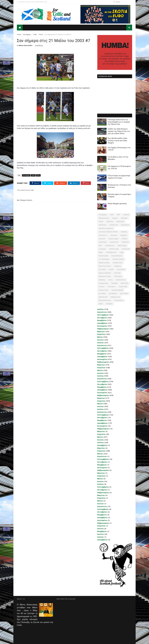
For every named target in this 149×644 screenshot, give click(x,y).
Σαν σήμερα (27, 34)
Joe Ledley (102, 293)
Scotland (126, 215)
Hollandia (114, 283)
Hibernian (110, 221)
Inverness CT (103, 235)
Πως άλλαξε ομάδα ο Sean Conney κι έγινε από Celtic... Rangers (118, 141)
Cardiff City (125, 242)
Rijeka (101, 252)
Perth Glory (118, 276)
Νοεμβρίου (102, 320)
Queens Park (114, 242)
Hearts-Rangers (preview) (117, 204)
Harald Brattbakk (117, 290)
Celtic (35, 34)
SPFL (118, 215)
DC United (102, 269)
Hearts (101, 221)
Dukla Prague (122, 246)
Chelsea (124, 239)
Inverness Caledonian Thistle (108, 232)
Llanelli (111, 269)
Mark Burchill (103, 297)
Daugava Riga (103, 283)
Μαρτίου (101, 332)
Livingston (124, 235)
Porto (41, 34)
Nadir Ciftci (125, 283)
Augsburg (118, 266)
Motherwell (120, 221)
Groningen (102, 249)
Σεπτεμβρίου (103, 315)
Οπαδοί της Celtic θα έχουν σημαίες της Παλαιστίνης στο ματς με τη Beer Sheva (119, 131)
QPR (100, 246)
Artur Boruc (112, 287)
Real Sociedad (103, 256)
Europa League (113, 239)
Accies (111, 280)
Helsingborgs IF (111, 252)
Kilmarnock (102, 225)
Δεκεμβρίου (102, 323)
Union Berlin (121, 269)
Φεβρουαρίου (103, 329)
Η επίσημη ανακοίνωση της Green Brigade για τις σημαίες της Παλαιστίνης (119, 122)
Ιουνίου (100, 340)
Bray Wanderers (117, 256)
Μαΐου (100, 337)
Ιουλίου (100, 309)
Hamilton (124, 232)
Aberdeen (124, 218)
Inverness (114, 235)
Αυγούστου (102, 312)
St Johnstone (125, 225)
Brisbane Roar (121, 280)
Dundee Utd (114, 225)
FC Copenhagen (104, 259)
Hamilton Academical (106, 228)
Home (19, 34)
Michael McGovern (105, 300)
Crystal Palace (110, 246)
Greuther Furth (118, 263)
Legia (121, 252)
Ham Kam (117, 273)
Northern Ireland (118, 259)
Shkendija (102, 280)
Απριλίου (101, 334)
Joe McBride (113, 293)
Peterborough (114, 249)
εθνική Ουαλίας (104, 263)
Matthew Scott (115, 297)
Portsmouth (126, 249)
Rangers (115, 218)
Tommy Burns (119, 300)
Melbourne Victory (105, 276)
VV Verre (102, 287)
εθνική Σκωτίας (104, 218)
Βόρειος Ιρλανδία (105, 273)
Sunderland (103, 242)
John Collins (124, 293)
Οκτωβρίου (102, 318)
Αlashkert (109, 304)
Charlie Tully (123, 287)
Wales (101, 304)
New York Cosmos (105, 266)
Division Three (104, 290)
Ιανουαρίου (102, 326)
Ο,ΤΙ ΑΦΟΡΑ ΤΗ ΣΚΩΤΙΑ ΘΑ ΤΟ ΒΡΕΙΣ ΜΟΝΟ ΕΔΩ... (32, 2)
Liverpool (102, 239)
